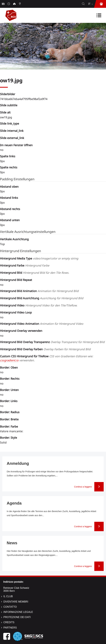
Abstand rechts (10, 209)
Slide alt (5, 112)
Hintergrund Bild (35, 273)
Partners (10, 628)
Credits (9, 622)
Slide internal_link (12, 131)
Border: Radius (10, 412)
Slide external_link (12, 138)
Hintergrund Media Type (39, 258)
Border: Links (9, 401)
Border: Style (8, 438)
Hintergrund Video (39, 305)
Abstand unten (10, 220)
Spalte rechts (9, 167)
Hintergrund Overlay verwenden (21, 331)
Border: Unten (9, 390)
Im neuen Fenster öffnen (16, 145)
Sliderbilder (8, 94)
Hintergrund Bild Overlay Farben (45, 349)
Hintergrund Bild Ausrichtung (42, 298)
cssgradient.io (9, 360)
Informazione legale (18, 612)
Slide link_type (10, 123)
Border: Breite (9, 419)
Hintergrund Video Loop (16, 312)
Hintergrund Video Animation (42, 324)
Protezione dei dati (17, 617)
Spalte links (8, 156)
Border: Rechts (10, 379)
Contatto (10, 607)
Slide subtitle (9, 105)
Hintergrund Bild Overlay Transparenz (52, 342)
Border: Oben (9, 367)
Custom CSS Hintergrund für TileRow (47, 358)
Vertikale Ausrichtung (14, 239)
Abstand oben (9, 187)
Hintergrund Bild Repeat (16, 280)
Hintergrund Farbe (25, 265)
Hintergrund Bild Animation (39, 291)
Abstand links (9, 198)
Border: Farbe (9, 426)
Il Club (8, 596)
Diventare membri (16, 602)
